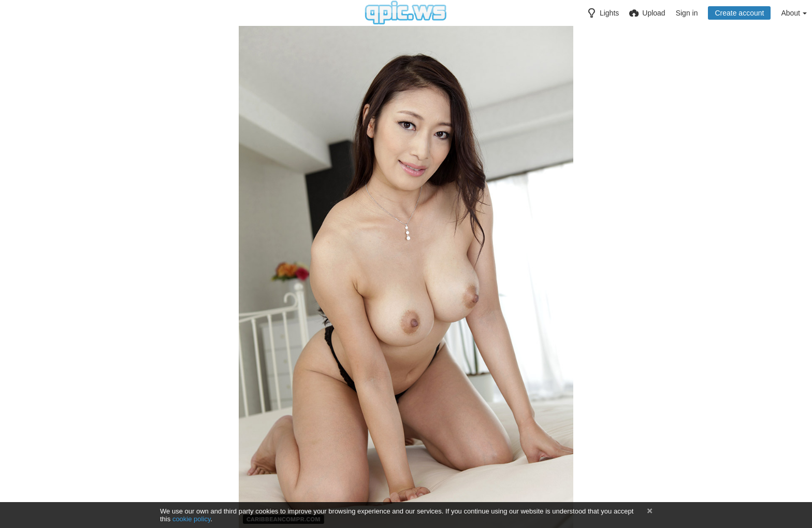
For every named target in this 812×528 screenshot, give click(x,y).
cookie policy (192, 519)
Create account (739, 13)
